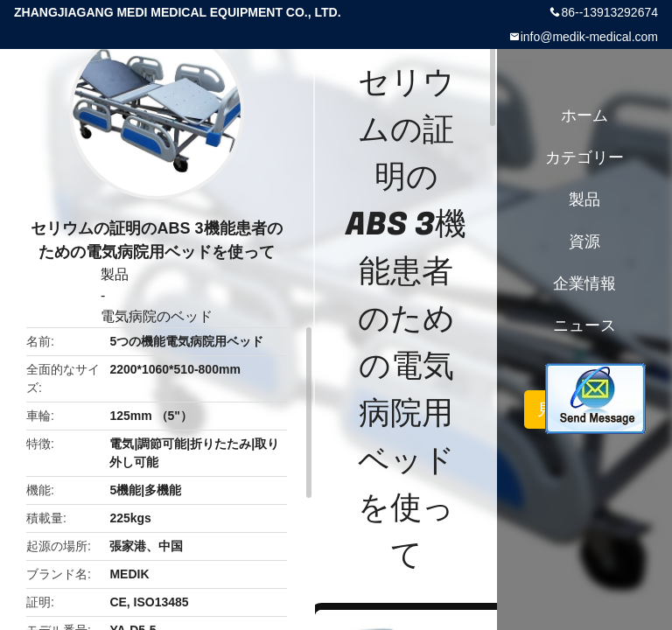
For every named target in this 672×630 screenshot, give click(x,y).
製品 (115, 274)
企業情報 (584, 283)
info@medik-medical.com (589, 37)
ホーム (584, 115)
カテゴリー (584, 157)
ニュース (584, 325)
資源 (584, 241)
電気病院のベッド (157, 316)
